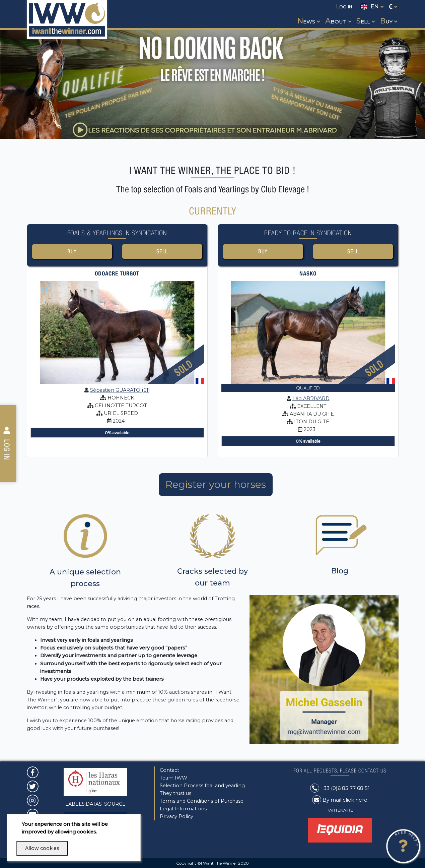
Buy (72, 251)
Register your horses (216, 485)
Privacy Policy (176, 816)
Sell (162, 251)
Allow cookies (42, 848)
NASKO (308, 274)
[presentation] (45, 344)
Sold (183, 368)
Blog (340, 571)
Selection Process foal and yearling (202, 786)
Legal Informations (183, 809)
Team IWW (173, 778)
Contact (169, 770)
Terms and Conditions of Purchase (202, 801)
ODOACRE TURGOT (117, 274)
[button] (308, 15)
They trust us (175, 793)
